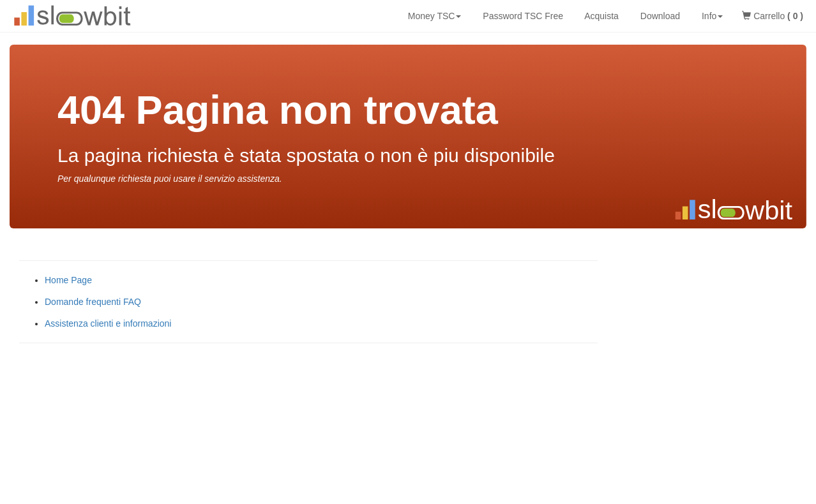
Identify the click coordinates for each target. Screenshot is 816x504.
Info (711, 16)
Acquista (601, 16)
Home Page (68, 280)
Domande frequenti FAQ (93, 302)
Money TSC (434, 16)
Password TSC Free (522, 16)
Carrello (773, 16)
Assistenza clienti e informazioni (108, 323)
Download (659, 16)
